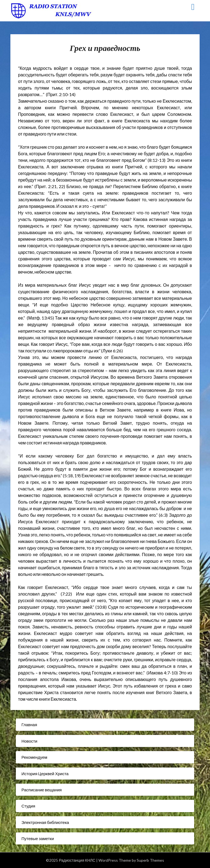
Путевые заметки (38, 838)
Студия (28, 806)
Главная (29, 725)
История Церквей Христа (45, 774)
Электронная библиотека (45, 822)
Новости (29, 741)
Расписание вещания (41, 790)
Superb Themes (150, 860)
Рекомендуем (34, 757)
